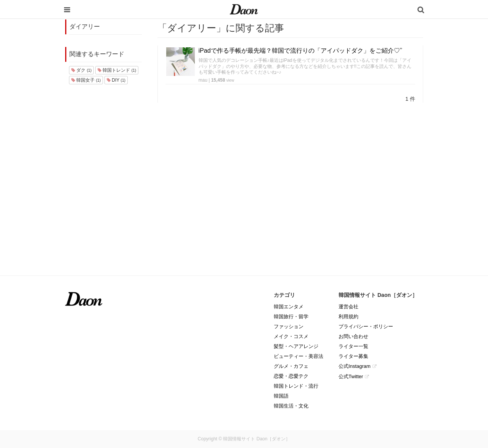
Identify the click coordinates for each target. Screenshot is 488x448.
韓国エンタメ (289, 307)
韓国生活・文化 (291, 406)
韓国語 (281, 396)
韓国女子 (86, 80)
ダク (81, 70)
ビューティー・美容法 (299, 356)
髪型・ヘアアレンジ (296, 346)
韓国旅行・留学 (291, 317)
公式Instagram (355, 366)
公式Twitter (351, 376)
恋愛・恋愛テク (291, 376)
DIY (116, 80)
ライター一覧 (353, 346)
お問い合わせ (353, 336)
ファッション (289, 326)
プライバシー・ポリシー (366, 326)
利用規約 (348, 317)
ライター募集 (353, 356)
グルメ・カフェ (291, 366)
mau (203, 80)
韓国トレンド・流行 (296, 386)
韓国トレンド (117, 70)
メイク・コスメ (291, 336)
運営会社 (348, 307)
